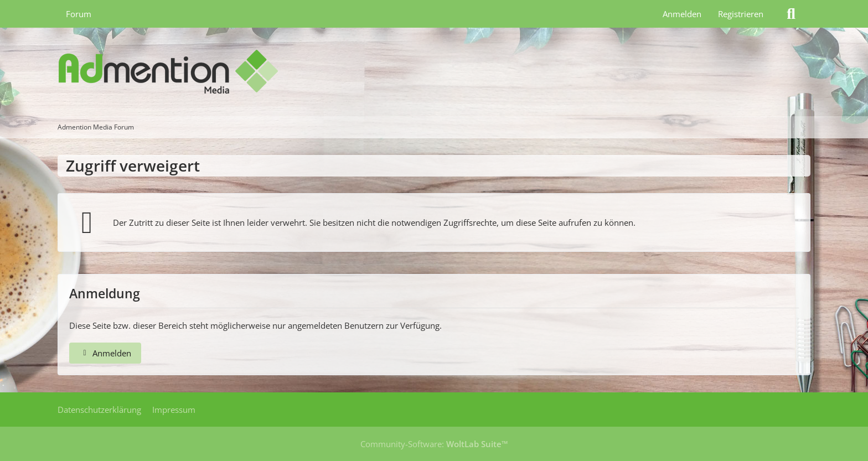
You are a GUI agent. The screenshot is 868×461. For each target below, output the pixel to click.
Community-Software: (434, 444)
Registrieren (741, 14)
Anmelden (682, 14)
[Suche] (791, 14)
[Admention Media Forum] (434, 72)
